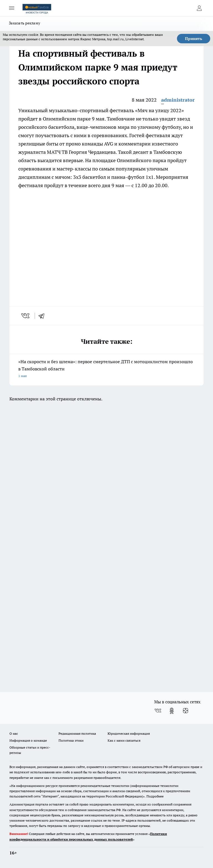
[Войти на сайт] (199, 8)
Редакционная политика (77, 733)
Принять (194, 39)
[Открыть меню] (12, 8)
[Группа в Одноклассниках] (172, 711)
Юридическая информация (129, 733)
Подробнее (155, 796)
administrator (178, 100)
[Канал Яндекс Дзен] (186, 711)
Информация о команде (28, 740)
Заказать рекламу (25, 23)
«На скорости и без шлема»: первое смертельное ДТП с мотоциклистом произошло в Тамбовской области (106, 369)
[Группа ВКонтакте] (158, 711)
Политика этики (71, 740)
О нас (14, 733)
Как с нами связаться (124, 740)
